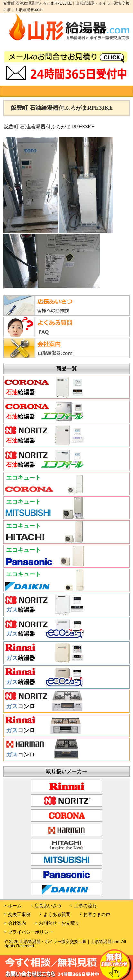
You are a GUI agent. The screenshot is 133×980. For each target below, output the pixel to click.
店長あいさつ (48, 906)
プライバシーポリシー (31, 932)
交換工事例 (19, 914)
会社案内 (17, 923)
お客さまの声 (97, 914)
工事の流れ (85, 906)
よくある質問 (57, 914)
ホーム (15, 906)
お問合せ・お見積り (59, 923)
